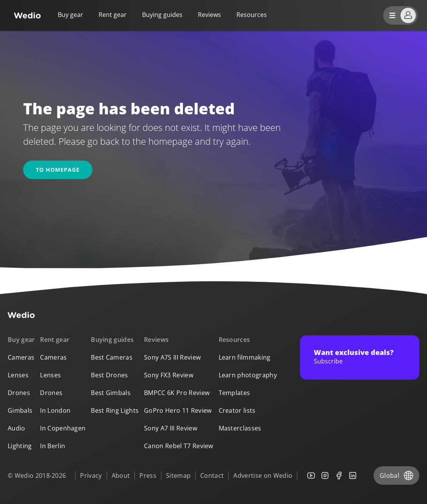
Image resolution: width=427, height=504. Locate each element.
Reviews (209, 15)
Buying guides (162, 15)
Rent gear (113, 15)
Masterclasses (240, 428)
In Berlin (53, 446)
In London (55, 410)
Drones (19, 393)
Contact (212, 476)
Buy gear (70, 15)
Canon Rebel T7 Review (179, 446)
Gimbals (20, 410)
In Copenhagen (63, 428)
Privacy (91, 476)
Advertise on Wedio (263, 476)
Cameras (21, 357)
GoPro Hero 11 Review (178, 410)
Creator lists (237, 410)
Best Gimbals (111, 393)
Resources (234, 340)
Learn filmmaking (245, 357)
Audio (17, 428)
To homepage (58, 170)
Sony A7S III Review (172, 357)
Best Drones (110, 375)
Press (148, 476)
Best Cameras (112, 357)
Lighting (20, 446)
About (121, 476)
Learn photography (248, 375)
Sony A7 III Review (171, 428)
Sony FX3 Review (169, 375)
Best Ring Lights (115, 410)
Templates (234, 393)
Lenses (18, 375)
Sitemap (178, 476)
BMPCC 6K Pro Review (177, 393)
